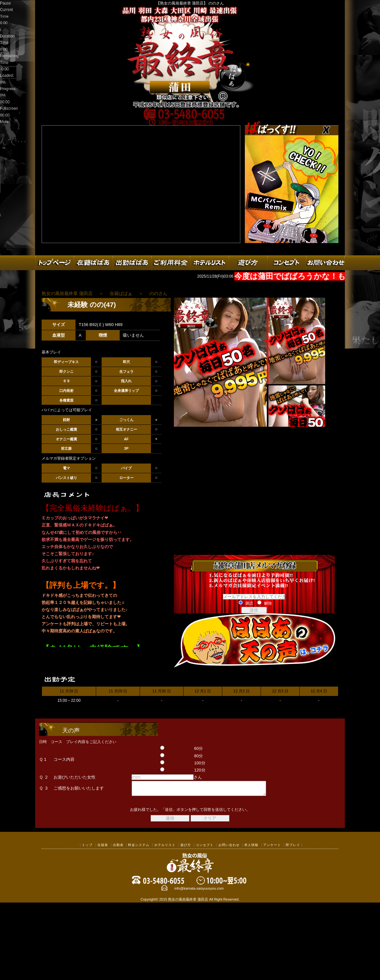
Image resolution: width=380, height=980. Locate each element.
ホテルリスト (165, 848)
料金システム (139, 848)
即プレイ (293, 848)
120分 (161, 770)
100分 (161, 763)
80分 (160, 756)
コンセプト (205, 848)
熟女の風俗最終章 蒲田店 (188, 902)
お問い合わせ (229, 848)
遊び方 (186, 848)
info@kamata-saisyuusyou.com (199, 891)
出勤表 (118, 848)
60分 (160, 748)
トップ (87, 848)
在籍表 (103, 848)
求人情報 (251, 848)
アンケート (272, 848)
